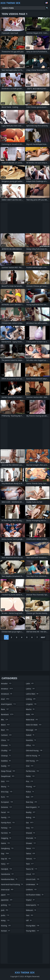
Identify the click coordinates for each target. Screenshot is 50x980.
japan (6, 895)
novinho (31, 740)
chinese (6, 745)
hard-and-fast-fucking (12, 884)
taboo (31, 848)
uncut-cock (33, 879)
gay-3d (6, 859)
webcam (31, 910)
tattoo (31, 853)
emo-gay (7, 792)
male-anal (32, 720)
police (30, 792)
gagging (6, 838)
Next (43, 637)
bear (5, 730)
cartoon (7, 735)
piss (30, 781)
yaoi (30, 915)
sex (30, 823)
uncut (31, 874)
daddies (6, 761)
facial (6, 812)
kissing (6, 926)
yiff (29, 920)
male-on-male (34, 725)
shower (31, 843)
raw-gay (32, 802)
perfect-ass (33, 771)
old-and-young (34, 750)
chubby (6, 750)
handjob (7, 869)
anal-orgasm (9, 704)
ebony (5, 786)
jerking (6, 905)
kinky (5, 920)
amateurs (7, 694)
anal (5, 699)
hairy (5, 864)
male (30, 714)
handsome (8, 874)
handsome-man (9, 879)
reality (31, 812)
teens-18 (32, 869)
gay (5, 853)
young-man (33, 926)
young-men (33, 931)
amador (7, 683)
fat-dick (6, 833)
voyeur (31, 900)
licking (31, 699)
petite (31, 776)
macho (31, 709)
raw (30, 797)
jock (5, 910)
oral (30, 766)
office (31, 745)
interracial (7, 890)
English (47, 3)
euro (5, 797)
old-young (33, 761)
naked (30, 735)
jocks (5, 915)
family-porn (8, 823)
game (6, 843)
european (7, 802)
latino (31, 689)
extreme (7, 807)
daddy (6, 766)
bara (5, 709)
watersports (33, 905)
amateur (7, 689)
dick (5, 781)
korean (6, 931)
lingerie (32, 704)
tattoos (31, 859)
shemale (31, 838)
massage (32, 730)
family (6, 817)
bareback (7, 714)
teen (30, 864)
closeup (6, 756)
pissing (31, 786)
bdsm (6, 725)
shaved (31, 833)
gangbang (8, 848)
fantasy (6, 828)
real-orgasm (33, 807)
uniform (32, 890)
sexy (30, 828)
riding (31, 817)
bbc (5, 720)
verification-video (35, 895)
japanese (7, 900)
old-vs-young (33, 756)
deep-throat (8, 771)
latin (30, 683)
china (6, 740)
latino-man (32, 694)
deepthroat (8, 776)
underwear (32, 884)
